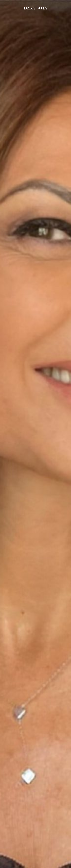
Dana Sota (36, 8)
